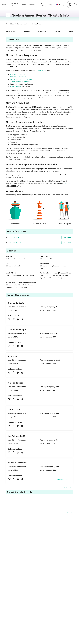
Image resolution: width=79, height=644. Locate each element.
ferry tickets (68, 183)
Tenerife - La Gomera (18, 77)
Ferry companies (23, 24)
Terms (71, 31)
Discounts (42, 31)
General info (11, 31)
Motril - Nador (15, 87)
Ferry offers (15, 5)
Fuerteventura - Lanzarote (20, 82)
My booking (43, 5)
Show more (68, 487)
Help (51, 5)
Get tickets (67, 237)
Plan (24, 5)
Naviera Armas (36, 24)
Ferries (57, 31)
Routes (27, 31)
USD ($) (64, 5)
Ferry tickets (10, 24)
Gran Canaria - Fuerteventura (21, 79)
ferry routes (42, 71)
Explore (32, 5)
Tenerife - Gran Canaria (19, 74)
